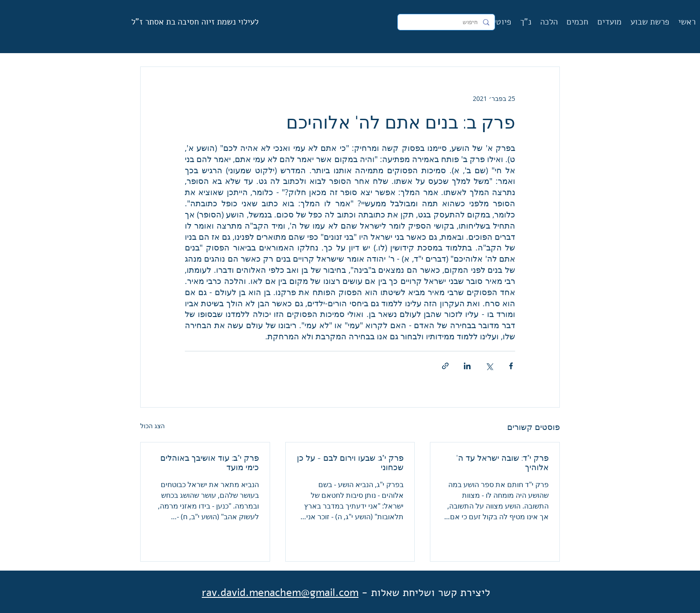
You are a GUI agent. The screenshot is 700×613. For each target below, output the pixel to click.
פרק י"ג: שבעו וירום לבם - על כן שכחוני (350, 463)
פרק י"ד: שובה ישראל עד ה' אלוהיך (502, 463)
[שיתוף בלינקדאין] (467, 366)
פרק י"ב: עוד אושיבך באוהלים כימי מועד (210, 463)
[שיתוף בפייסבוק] (511, 366)
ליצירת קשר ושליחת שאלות (431, 592)
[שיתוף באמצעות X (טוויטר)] (489, 366)
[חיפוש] (447, 22)
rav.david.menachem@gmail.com (280, 592)
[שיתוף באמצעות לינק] (445, 366)
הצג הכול (152, 426)
